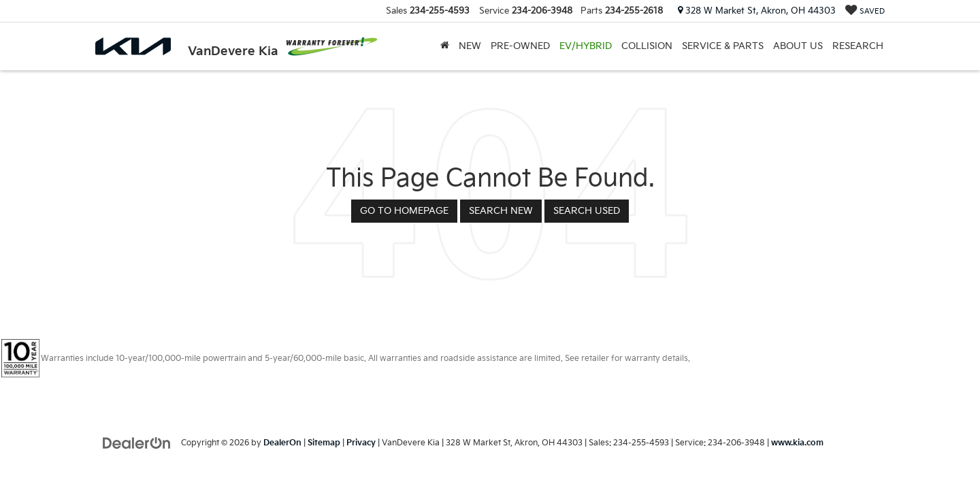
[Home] (445, 46)
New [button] (470, 46)
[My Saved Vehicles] (865, 11)
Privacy (361, 443)
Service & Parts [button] (723, 46)
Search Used (587, 211)
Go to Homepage (404, 211)
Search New (501, 211)
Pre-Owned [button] (520, 46)
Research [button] (858, 46)
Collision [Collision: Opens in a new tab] (647, 46)
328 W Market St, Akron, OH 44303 (757, 11)
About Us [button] (798, 46)
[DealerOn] (137, 442)
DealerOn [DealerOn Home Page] (282, 443)
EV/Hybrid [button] (586, 46)
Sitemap (324, 443)
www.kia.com (797, 443)
